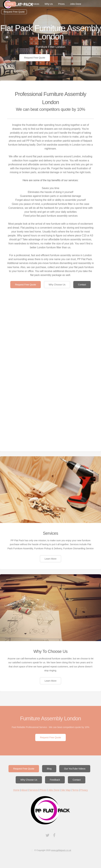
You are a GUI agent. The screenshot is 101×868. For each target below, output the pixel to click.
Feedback (55, 780)
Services (35, 4)
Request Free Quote (14, 12)
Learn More (50, 559)
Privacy (84, 790)
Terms (75, 790)
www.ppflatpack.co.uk (61, 850)
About (22, 4)
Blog (49, 769)
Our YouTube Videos (75, 769)
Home (16, 790)
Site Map (66, 790)
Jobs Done (76, 4)
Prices (61, 4)
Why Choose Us (57, 285)
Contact (67, 58)
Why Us (49, 4)
